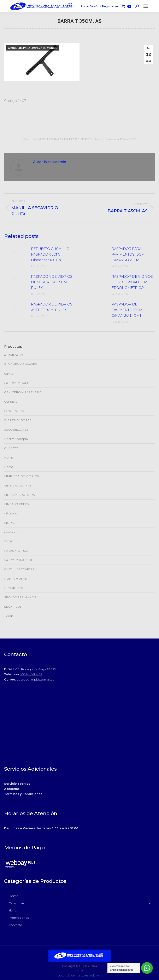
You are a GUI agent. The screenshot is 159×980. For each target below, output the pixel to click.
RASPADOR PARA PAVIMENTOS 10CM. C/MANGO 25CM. (128, 254)
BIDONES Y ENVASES (20, 364)
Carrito (9, 374)
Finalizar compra (16, 439)
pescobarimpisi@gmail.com (37, 679)
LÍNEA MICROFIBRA (19, 495)
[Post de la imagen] (16, 251)
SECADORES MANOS (20, 597)
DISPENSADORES (18, 420)
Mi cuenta (11, 513)
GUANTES (11, 448)
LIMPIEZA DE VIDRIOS (22, 476)
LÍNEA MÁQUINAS (18, 485)
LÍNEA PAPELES (16, 504)
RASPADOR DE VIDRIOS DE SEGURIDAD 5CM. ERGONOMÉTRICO (132, 282)
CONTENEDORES (17, 411)
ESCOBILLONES (16, 430)
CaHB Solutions (91, 975)
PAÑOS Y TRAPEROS (20, 560)
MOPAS (10, 523)
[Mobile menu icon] (146, 6)
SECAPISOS (13, 607)
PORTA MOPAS (16, 579)
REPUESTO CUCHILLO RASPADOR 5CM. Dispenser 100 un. (50, 254)
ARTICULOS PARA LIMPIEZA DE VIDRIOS (33, 48)
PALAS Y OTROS (16, 551)
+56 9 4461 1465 (31, 674)
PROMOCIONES (16, 588)
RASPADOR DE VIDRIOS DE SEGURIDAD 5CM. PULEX (52, 282)
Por (106, 139)
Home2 (10, 467)
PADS (8, 541)
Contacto (11, 402)
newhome (12, 532)
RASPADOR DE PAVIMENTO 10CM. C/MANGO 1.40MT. (127, 310)
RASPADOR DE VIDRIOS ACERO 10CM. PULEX (52, 307)
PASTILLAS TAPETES (19, 569)
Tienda (9, 616)
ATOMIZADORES (17, 355)
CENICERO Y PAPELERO (23, 392)
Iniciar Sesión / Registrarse (99, 6)
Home (9, 457)
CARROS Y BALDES (19, 383)
